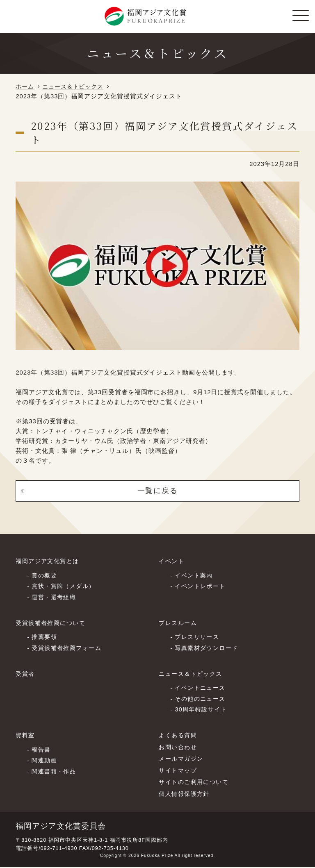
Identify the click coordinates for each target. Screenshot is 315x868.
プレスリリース (198, 639)
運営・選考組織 (55, 599)
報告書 (42, 751)
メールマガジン (182, 760)
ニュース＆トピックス (76, 86)
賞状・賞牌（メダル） (65, 588)
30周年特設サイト (202, 711)
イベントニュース (202, 689)
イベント (172, 562)
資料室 (26, 736)
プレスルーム (179, 624)
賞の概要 (45, 577)
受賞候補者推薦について (53, 624)
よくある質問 (179, 736)
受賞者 (26, 675)
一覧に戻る (157, 491)
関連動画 (45, 762)
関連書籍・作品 (55, 773)
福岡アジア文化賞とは (49, 562)
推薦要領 (45, 639)
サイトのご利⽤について (196, 783)
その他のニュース (202, 700)
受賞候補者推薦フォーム (69, 649)
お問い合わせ (179, 748)
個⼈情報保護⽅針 (186, 795)
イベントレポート (202, 588)
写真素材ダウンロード (209, 649)
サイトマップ (179, 771)
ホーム (25, 86)
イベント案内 (195, 577)
